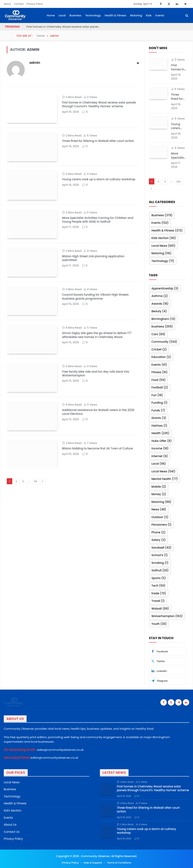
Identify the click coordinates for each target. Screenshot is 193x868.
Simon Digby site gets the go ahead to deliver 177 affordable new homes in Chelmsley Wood (97, 365)
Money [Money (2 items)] (159, 494)
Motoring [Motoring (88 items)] (161, 501)
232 (178, 181)
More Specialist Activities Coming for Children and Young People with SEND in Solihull (98, 235)
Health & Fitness (115, 15)
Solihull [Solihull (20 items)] (160, 570)
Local (62, 15)
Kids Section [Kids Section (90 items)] (164, 238)
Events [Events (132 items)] (160, 223)
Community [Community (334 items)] (164, 341)
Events (160, 15)
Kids (149, 15)
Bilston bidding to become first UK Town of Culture (97, 493)
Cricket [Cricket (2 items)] (159, 349)
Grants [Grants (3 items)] (159, 418)
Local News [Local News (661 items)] (164, 245)
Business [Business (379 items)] (162, 215)
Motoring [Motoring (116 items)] (162, 253)
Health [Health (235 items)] (160, 433)
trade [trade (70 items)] (159, 593)
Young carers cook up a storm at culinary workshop (99, 189)
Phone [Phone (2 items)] (159, 532)
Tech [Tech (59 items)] (159, 585)
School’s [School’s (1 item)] (160, 555)
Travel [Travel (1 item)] (158, 600)
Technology (93, 15)
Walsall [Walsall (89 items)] (160, 608)
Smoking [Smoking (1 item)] (160, 562)
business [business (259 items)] (162, 326)
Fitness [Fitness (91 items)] (160, 372)
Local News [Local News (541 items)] (164, 471)
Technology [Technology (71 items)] (163, 261)
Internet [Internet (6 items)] (160, 456)
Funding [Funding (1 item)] (160, 402)
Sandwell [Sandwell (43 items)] (162, 547)
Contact (19, 4)
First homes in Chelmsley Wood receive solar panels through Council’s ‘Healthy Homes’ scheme (64, 27)
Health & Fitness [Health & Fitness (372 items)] (167, 230)
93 (36, 531)
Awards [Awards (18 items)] (160, 303)
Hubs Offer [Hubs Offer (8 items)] (162, 440)
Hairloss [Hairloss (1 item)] (159, 425)
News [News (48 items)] (159, 509)
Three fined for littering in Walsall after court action (98, 146)
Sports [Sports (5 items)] (159, 578)
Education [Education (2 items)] (161, 357)
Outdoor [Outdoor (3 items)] (160, 517)
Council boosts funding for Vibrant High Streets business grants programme (95, 321)
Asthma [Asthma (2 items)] (160, 296)
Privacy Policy (35, 4)
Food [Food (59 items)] (159, 380)
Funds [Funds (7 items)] (158, 410)
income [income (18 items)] (160, 448)
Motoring (136, 15)
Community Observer (95, 855)
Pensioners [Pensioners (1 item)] (162, 524)
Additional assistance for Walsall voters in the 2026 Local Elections (98, 452)
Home (51, 15)
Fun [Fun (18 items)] (157, 395)
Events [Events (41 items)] (159, 364)
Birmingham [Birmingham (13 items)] (164, 319)
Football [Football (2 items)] (160, 387)
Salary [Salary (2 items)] (159, 539)
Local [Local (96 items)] (159, 463)
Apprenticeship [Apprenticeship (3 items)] (165, 288)
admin (35, 63)
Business (75, 15)
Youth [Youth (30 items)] (159, 623)
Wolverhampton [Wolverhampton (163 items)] (167, 616)
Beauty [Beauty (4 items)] (159, 311)
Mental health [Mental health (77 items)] (165, 479)
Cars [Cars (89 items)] (158, 334)
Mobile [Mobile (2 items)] (159, 486)
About (7, 4)
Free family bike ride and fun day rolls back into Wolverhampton (96, 408)
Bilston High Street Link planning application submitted (93, 278)
